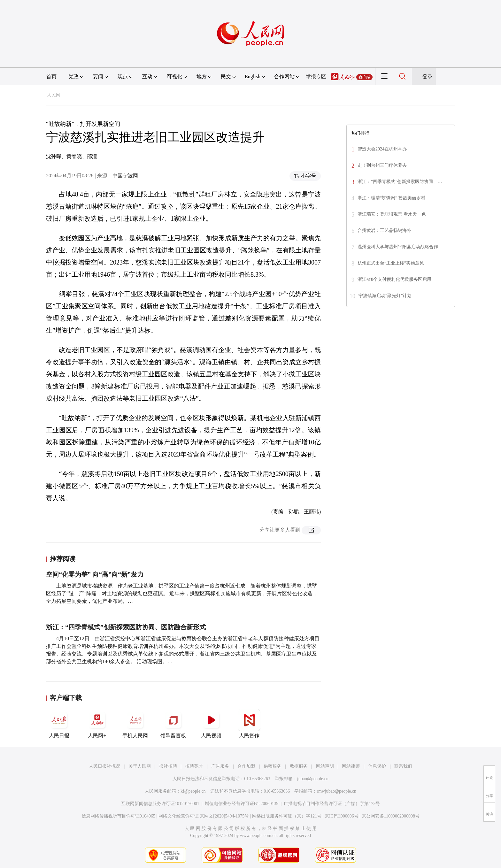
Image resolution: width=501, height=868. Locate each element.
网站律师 (351, 766)
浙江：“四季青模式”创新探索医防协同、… (400, 182)
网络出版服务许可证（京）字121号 (287, 816)
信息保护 (377, 766)
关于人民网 (140, 766)
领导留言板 (173, 724)
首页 (51, 77)
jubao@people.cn (313, 779)
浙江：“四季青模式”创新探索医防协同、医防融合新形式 (126, 627)
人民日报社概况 (104, 766)
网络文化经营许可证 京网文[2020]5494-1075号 (204, 816)
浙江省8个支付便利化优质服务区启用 (394, 279)
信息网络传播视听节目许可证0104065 (118, 816)
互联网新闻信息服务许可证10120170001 (160, 804)
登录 (428, 77)
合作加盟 (246, 766)
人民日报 (59, 724)
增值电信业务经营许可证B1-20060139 (242, 804)
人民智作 (249, 724)
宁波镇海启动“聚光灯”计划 (385, 296)
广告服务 (220, 766)
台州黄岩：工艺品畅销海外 (384, 230)
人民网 (54, 95)
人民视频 (211, 724)
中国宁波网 (125, 176)
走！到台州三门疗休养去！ (384, 165)
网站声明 (325, 766)
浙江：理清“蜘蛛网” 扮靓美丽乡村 (391, 198)
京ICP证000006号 (342, 816)
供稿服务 (273, 766)
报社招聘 (168, 766)
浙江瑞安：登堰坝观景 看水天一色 (392, 214)
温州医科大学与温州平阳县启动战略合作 (398, 247)
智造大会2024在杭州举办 (382, 149)
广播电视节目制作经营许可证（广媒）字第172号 (332, 804)
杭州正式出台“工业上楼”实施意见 (391, 263)
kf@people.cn (193, 791)
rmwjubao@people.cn (336, 791)
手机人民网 (135, 724)
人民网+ (97, 724)
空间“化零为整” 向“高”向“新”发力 (95, 574)
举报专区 (316, 77)
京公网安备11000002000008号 (391, 816)
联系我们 (403, 766)
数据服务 (299, 766)
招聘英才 (194, 766)
